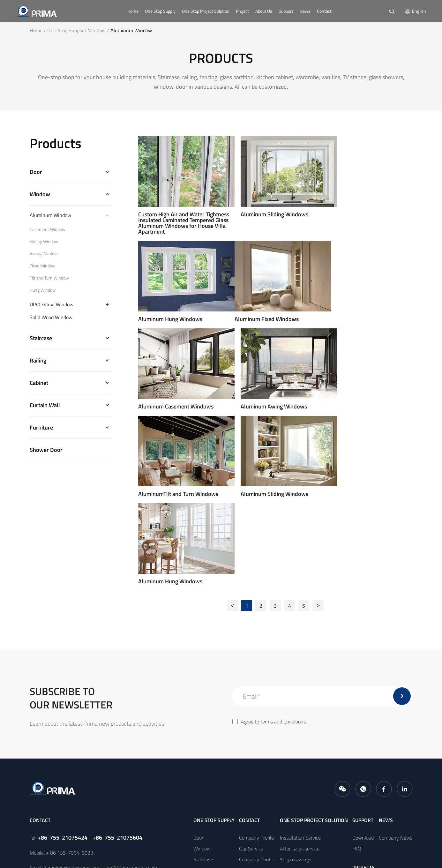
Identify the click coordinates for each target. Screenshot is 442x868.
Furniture (41, 430)
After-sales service (300, 701)
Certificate (250, 734)
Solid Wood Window (51, 318)
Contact (324, 11)
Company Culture (257, 723)
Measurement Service (303, 745)
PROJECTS (363, 720)
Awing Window (44, 254)
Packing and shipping (302, 734)
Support (286, 11)
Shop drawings (296, 712)
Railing (38, 362)
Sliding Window (44, 242)
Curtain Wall (45, 407)
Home (133, 11)
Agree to (269, 574)
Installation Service (300, 690)
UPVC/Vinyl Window (52, 305)
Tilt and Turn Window (49, 279)
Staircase (41, 339)
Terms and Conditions (283, 574)
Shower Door (46, 452)
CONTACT (249, 673)
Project (242, 11)
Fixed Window (43, 267)
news (386, 673)
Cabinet (39, 384)
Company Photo (256, 712)
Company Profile (256, 690)
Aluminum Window (131, 30)
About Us (264, 11)
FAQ (357, 701)
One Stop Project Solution (206, 11)
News (305, 11)
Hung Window (43, 291)
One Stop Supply (160, 11)
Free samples (294, 723)
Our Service (251, 701)
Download (363, 690)
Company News (396, 690)
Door (36, 172)
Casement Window (48, 230)
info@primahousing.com (131, 720)
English (419, 11)
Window (99, 30)
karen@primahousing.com (71, 720)
